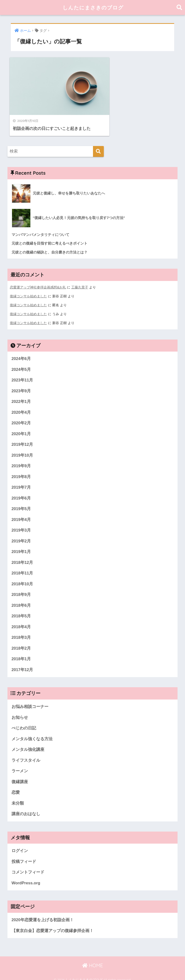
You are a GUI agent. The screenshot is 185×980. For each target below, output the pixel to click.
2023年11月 (22, 373)
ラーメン (20, 766)
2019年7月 (21, 481)
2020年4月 (21, 406)
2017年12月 (22, 664)
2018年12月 (22, 557)
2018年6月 (21, 599)
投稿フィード (24, 857)
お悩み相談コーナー (30, 701)
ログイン (20, 846)
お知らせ (20, 712)
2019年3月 (21, 524)
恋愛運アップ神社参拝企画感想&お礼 (38, 281)
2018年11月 (22, 567)
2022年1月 (21, 395)
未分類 (18, 798)
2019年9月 (21, 459)
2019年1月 (21, 546)
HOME (92, 961)
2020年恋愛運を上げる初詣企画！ (43, 915)
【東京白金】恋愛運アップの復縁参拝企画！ (53, 926)
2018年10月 (22, 578)
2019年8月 (21, 470)
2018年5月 (21, 610)
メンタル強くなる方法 (32, 733)
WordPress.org (26, 878)
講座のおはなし (26, 809)
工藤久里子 (80, 281)
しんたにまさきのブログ (93, 7)
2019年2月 (21, 535)
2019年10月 (22, 449)
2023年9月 (21, 384)
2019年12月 (22, 438)
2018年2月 (21, 643)
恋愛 (16, 787)
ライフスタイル (26, 755)
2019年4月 (21, 513)
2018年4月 (21, 621)
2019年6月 (21, 492)
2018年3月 (21, 632)
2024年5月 (21, 363)
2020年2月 (21, 416)
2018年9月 (21, 589)
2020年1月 (21, 427)
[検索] (98, 145)
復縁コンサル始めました (28, 290)
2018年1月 (21, 653)
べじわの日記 (24, 723)
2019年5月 (21, 503)
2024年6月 (21, 352)
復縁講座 (20, 777)
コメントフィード (28, 867)
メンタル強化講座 (28, 744)
